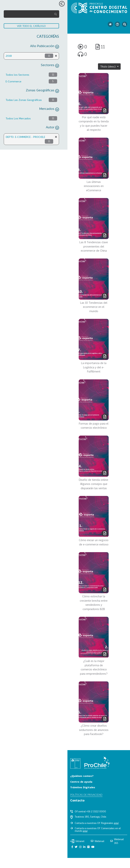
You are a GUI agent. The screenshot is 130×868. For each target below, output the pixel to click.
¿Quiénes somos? (82, 776)
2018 (9, 56)
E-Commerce (13, 81)
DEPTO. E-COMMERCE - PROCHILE (25, 137)
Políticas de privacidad (86, 795)
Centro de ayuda (81, 782)
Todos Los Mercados (18, 118)
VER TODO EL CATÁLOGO (31, 26)
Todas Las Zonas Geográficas (24, 100)
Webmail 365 (117, 841)
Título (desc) (108, 66)
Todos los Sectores (17, 75)
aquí (116, 823)
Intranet (77, 841)
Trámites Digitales (83, 787)
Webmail (97, 841)
